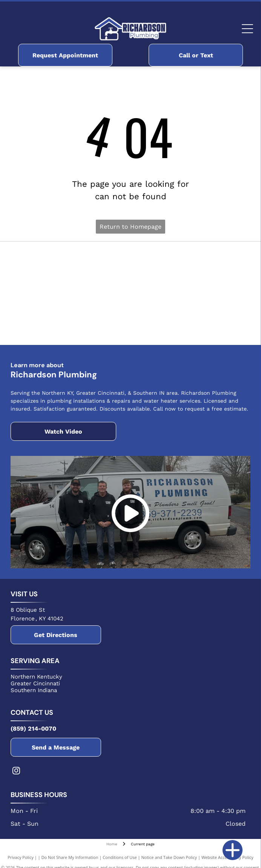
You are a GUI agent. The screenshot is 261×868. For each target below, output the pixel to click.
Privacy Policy (21, 857)
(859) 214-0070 (33, 729)
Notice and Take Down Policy (169, 857)
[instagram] (16, 772)
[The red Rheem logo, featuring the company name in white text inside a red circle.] (190, 261)
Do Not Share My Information (70, 857)
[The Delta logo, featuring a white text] (71, 293)
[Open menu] (247, 29)
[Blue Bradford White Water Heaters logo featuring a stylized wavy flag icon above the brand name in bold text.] (71, 261)
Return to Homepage (130, 227)
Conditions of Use (120, 857)
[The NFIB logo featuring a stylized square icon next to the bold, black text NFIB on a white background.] (71, 325)
